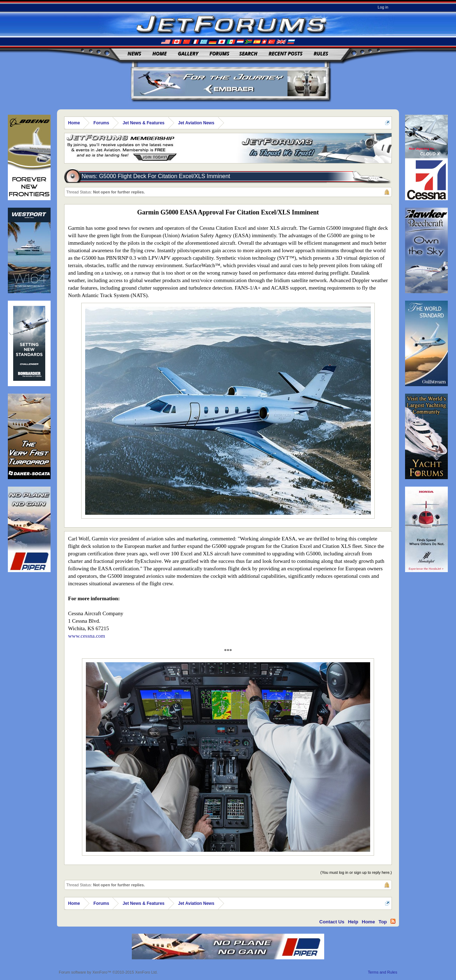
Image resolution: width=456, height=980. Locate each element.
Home (160, 54)
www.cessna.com (87, 636)
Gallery (188, 54)
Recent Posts (286, 54)
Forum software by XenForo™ (108, 972)
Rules (321, 54)
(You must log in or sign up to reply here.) (356, 872)
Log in (383, 7)
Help (353, 922)
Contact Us (332, 922)
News (135, 54)
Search (248, 54)
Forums (219, 54)
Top (383, 922)
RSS (393, 921)
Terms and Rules (382, 972)
